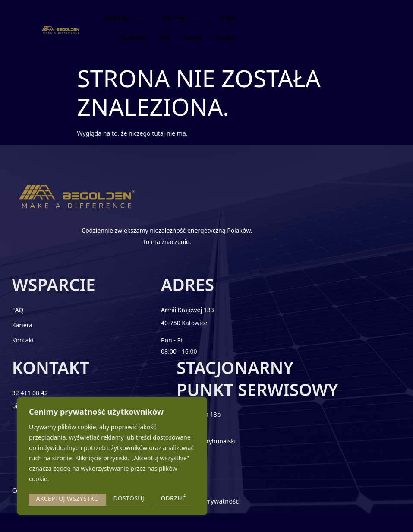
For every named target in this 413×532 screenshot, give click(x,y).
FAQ (165, 38)
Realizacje (134, 38)
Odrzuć (96, 499)
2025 (56, 518)
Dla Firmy (185, 18)
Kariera (192, 38)
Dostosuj (51, 499)
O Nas (228, 18)
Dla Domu (127, 18)
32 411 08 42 (267, 318)
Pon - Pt (159, 348)
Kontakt (225, 38)
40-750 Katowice (172, 331)
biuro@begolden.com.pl (283, 331)
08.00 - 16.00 (166, 359)
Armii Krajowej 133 (175, 318)
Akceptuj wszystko (157, 499)
